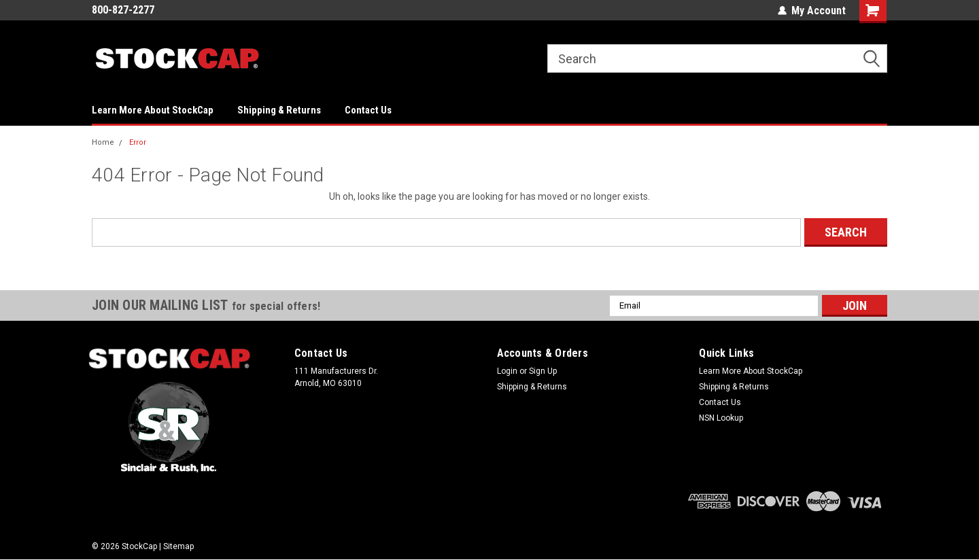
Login (507, 371)
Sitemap (178, 546)
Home (103, 142)
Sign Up (543, 371)
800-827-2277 (123, 10)
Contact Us (368, 110)
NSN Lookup (721, 418)
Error (138, 142)
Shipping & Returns (279, 110)
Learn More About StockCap (153, 110)
